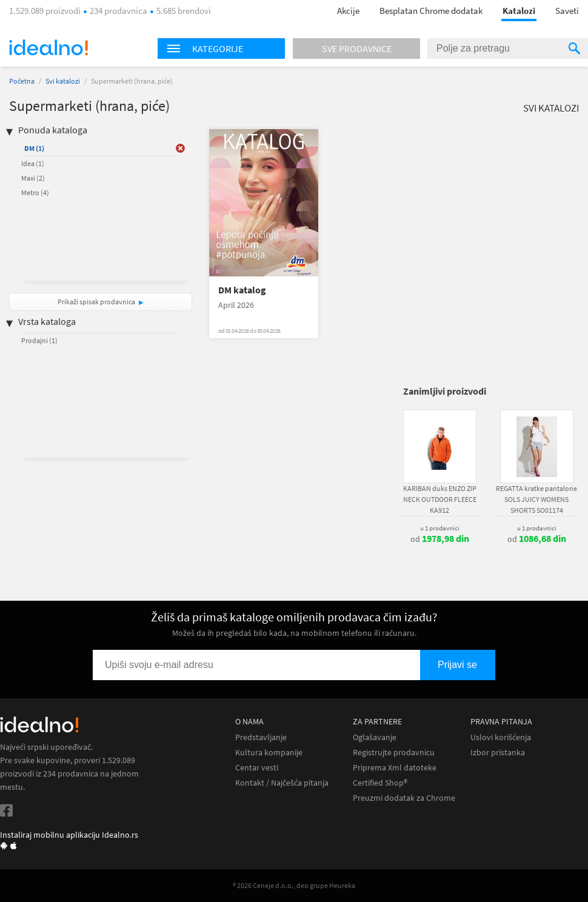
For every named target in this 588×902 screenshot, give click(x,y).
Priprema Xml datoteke (395, 768)
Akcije (348, 11)
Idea (33, 163)
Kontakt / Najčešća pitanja (282, 783)
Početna (22, 81)
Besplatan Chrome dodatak (431, 11)
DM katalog (242, 290)
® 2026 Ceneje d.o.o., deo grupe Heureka (294, 885)
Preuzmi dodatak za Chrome (404, 798)
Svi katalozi (63, 81)
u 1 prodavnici (440, 528)
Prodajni (39, 340)
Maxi (33, 178)
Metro (35, 192)
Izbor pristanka (498, 753)
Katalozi (519, 11)
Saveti (567, 11)
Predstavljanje (261, 737)
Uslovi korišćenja (501, 737)
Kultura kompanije (269, 753)
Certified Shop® (380, 783)
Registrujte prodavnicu (394, 753)
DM (34, 148)
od (440, 539)
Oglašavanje (375, 737)
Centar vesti (257, 768)
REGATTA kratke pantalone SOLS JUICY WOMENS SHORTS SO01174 (536, 499)
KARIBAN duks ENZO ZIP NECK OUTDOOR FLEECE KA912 (440, 499)
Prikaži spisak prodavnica (96, 302)
